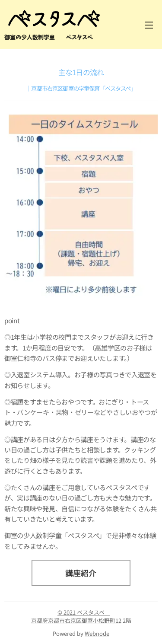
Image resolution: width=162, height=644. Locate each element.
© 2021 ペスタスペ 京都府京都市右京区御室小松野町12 (76, 617)
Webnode (97, 633)
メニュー (149, 25)
